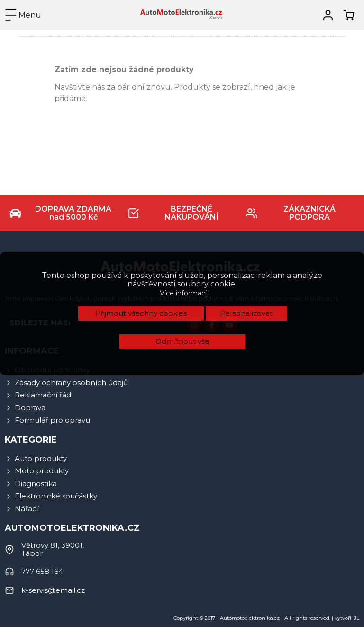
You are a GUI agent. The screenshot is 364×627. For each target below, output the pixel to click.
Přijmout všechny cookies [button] (141, 225)
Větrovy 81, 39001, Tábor (53, 549)
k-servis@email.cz (53, 590)
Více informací (183, 205)
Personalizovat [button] (246, 225)
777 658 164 (42, 571)
